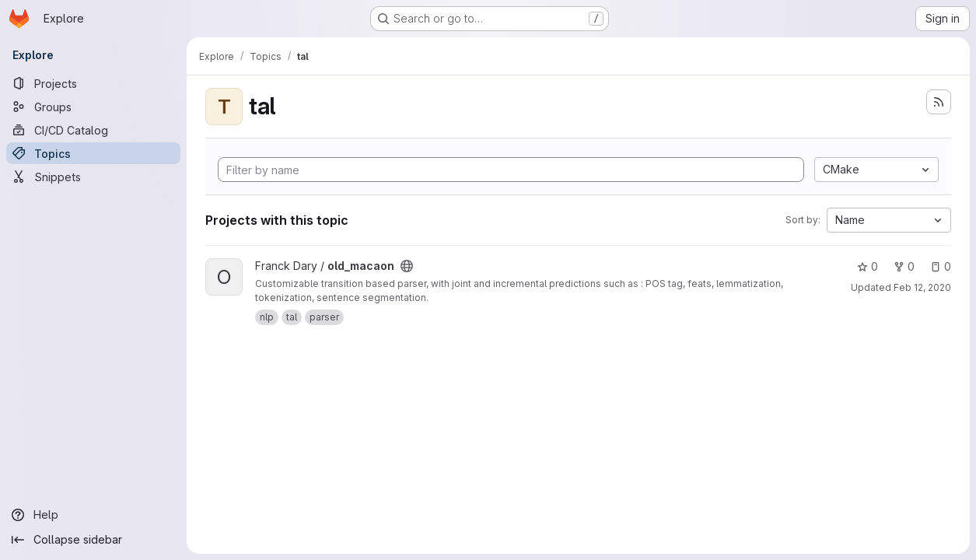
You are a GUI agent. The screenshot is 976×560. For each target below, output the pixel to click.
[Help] (93, 515)
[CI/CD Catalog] (93, 130)
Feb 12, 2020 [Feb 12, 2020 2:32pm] (922, 287)
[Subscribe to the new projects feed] (939, 102)
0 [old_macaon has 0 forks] (904, 266)
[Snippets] (93, 177)
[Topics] (93, 153)
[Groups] (93, 107)
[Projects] (93, 83)
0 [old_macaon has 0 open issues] (941, 266)
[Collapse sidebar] (93, 540)
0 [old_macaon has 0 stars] (868, 266)
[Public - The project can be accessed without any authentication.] (407, 266)
